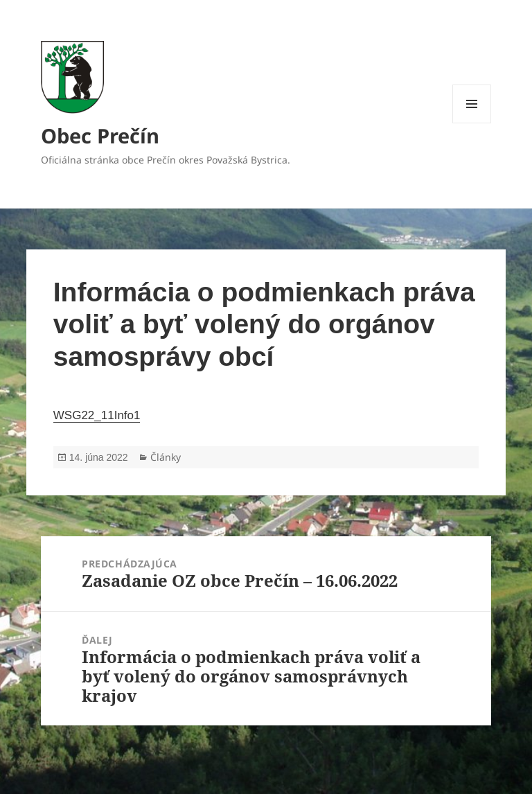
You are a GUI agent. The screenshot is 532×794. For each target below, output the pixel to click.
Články (166, 457)
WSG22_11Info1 (97, 415)
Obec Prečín (100, 135)
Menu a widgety (472, 123)
